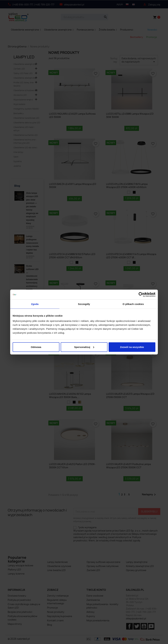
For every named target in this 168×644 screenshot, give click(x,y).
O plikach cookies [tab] (133, 304)
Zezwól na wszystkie (132, 347)
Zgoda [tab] (35, 304)
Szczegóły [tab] (84, 304)
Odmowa (36, 347)
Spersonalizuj (84, 347)
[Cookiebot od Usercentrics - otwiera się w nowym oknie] (141, 295)
